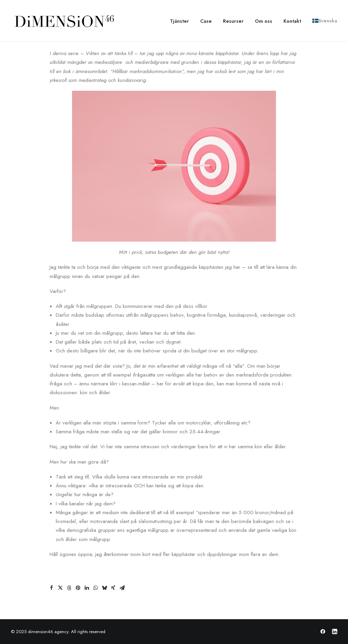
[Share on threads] (69, 588)
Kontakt (292, 21)
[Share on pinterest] (78, 588)
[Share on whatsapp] (95, 588)
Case (206, 21)
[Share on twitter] (60, 588)
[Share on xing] (113, 588)
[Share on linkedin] (87, 588)
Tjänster (179, 21)
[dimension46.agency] (63, 21)
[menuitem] (182, 21)
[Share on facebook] (51, 588)
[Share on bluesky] (104, 588)
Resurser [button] (233, 21)
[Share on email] (122, 588)
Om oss (264, 21)
